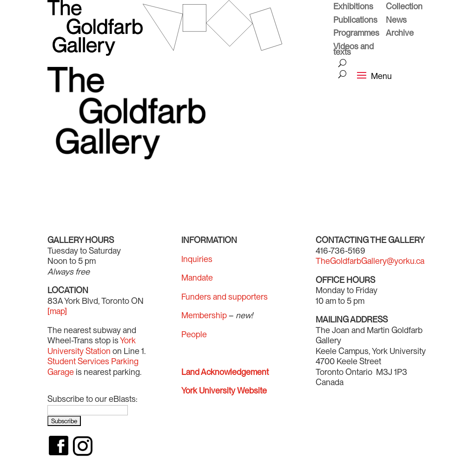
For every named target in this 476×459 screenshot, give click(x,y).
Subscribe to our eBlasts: (93, 399)
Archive (400, 34)
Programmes (356, 34)
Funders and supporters (225, 297)
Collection (404, 7)
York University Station (92, 346)
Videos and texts (354, 50)
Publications (355, 21)
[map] (57, 311)
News (396, 21)
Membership (204, 315)
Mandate (197, 278)
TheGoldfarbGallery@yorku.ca (370, 261)
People (194, 334)
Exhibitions (353, 7)
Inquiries (197, 259)
